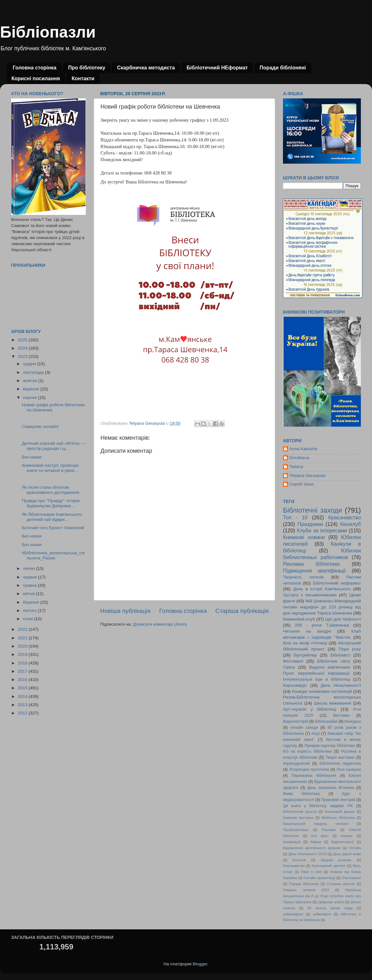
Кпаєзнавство (294, 866)
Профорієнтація (296, 830)
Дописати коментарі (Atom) (160, 624)
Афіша (316, 842)
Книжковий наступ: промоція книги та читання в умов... (50, 468)
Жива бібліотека (301, 794)
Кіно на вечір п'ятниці (305, 643)
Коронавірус (295, 685)
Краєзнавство (345, 517)
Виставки (341, 715)
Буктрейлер (305, 655)
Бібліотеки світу (334, 661)
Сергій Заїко (302, 484)
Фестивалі (293, 661)
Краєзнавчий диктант (329, 866)
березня (32, 602)
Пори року (350, 649)
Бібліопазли (48, 32)
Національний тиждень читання (316, 824)
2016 (23, 680)
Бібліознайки (326, 721)
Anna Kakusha (303, 449)
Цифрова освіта (331, 902)
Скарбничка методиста (146, 68)
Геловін (355, 848)
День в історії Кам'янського (322, 589)
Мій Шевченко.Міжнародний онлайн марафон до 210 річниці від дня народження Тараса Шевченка (322, 607)
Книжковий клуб (299, 619)
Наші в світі (311, 872)
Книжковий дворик (340, 812)
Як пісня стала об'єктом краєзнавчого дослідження (51, 490)
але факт (320, 836)
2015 (23, 688)
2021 (23, 638)
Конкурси (353, 721)
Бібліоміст (340, 655)
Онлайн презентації (319, 878)
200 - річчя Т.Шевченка (322, 625)
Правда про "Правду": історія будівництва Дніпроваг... (51, 503)
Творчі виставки (340, 757)
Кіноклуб (351, 524)
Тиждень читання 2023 (306, 890)
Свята (289, 667)
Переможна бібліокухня (314, 776)
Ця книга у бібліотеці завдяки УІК (318, 806)
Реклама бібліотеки (311, 564)
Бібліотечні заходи (313, 510)
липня (29, 568)
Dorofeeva (299, 458)
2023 (23, 356)
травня (30, 585)
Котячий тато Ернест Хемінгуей (53, 528)
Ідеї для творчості (343, 619)
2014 (23, 696)
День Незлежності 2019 (307, 854)
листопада (34, 372)
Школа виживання (333, 703)
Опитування (351, 878)
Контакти (83, 78)
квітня (29, 594)
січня (28, 619)
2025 (23, 340)
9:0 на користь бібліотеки (307, 751)
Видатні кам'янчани (329, 667)
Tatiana (296, 467)
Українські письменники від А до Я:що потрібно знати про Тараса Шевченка (322, 896)
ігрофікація (292, 842)
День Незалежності (341, 685)
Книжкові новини (304, 537)
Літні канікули (349, 770)
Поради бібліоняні (283, 68)
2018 (23, 663)
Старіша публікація (242, 611)
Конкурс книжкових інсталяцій (322, 691)
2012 (23, 713)
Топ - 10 (295, 517)
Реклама (329, 830)
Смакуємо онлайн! (40, 426)
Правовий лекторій (338, 800)
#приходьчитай (296, 763)
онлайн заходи (304, 728)
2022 (23, 629)
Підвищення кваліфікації (314, 571)
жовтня (31, 381)
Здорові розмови (336, 860)
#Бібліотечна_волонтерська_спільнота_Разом (53, 555)
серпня (31, 398)
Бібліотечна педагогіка (340, 763)
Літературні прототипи (309, 770)
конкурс (347, 836)
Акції (315, 734)
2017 (23, 671)
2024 (23, 348)
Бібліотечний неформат (337, 583)
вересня (32, 389)
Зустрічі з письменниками (310, 595)
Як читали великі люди (330, 908)
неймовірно (322, 914)
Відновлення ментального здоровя (312, 848)
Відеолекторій (296, 721)
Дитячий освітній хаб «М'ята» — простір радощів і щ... (54, 446)
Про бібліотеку (87, 68)
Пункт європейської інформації (316, 673)
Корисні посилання (36, 78)
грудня (30, 364)
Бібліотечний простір (300, 812)
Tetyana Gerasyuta (307, 476)
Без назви (32, 457)
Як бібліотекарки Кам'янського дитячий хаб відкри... (52, 517)
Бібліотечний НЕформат (217, 68)
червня (31, 577)
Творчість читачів (303, 577)
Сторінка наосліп (341, 884)
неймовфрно (293, 914)
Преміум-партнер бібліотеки (330, 746)
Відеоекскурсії (343, 842)
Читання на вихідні (307, 631)
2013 (23, 705)
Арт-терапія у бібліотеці (310, 709)
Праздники (310, 524)
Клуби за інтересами (322, 530)
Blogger (200, 964)
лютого (30, 611)
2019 (23, 654)
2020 (23, 646)
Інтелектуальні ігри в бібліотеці (317, 679)
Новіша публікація (125, 611)
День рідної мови (347, 854)
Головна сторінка (34, 68)
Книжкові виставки (298, 818)
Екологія (299, 860)
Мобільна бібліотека (338, 818)
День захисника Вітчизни (331, 788)
